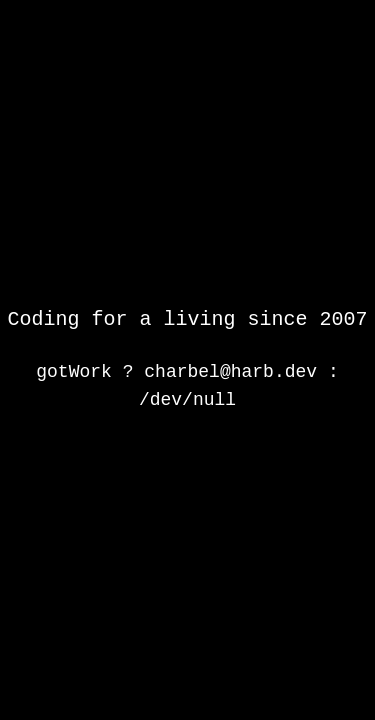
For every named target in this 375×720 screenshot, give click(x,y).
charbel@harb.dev (230, 372)
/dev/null (187, 400)
